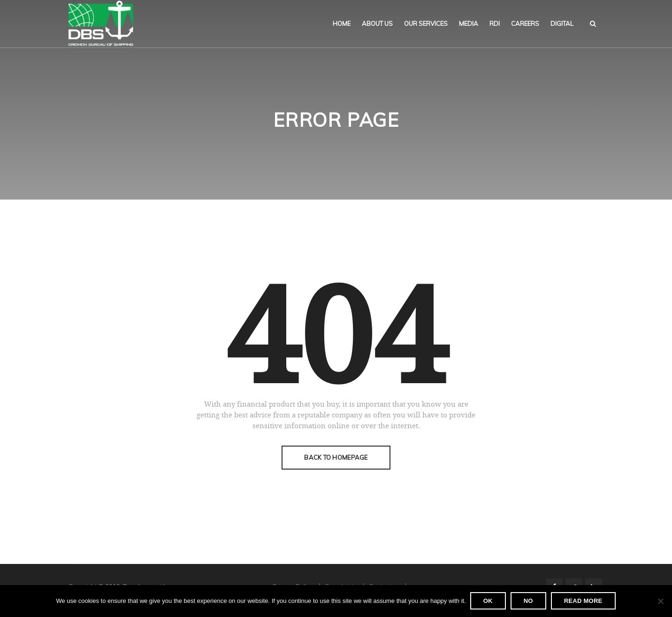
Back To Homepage (336, 457)
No (529, 601)
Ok (489, 601)
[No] (660, 602)
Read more (584, 601)
